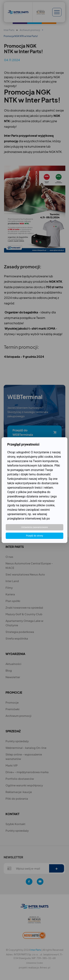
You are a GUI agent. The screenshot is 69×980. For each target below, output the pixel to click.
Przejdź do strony (34, 536)
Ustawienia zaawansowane (34, 527)
